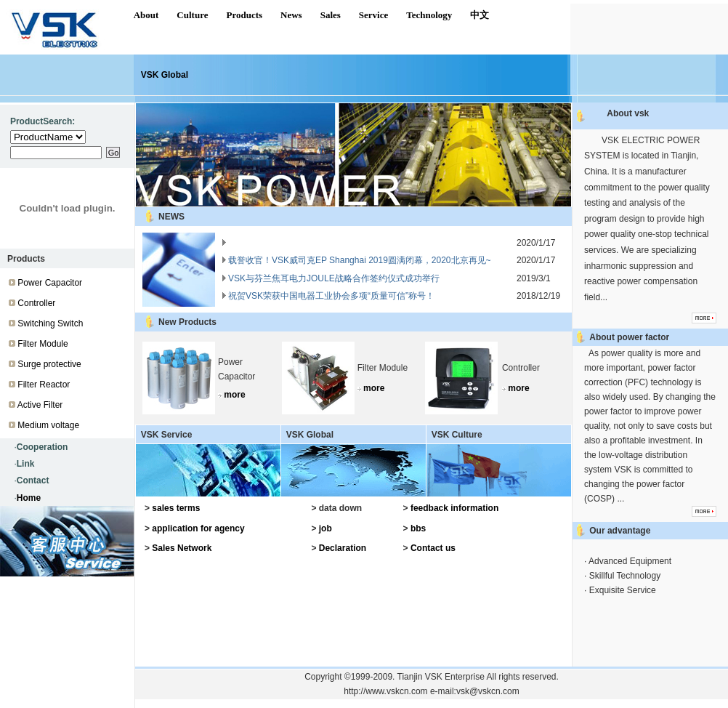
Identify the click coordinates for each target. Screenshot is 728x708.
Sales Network (182, 548)
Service (373, 15)
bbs (418, 528)
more (234, 395)
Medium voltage (48, 425)
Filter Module (43, 344)
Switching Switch (50, 323)
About (146, 15)
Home (29, 498)
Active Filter (40, 405)
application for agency (198, 528)
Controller (36, 303)
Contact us (433, 548)
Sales (331, 15)
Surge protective (49, 364)
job (325, 528)
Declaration (343, 548)
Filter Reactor (44, 385)
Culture (192, 15)
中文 (480, 15)
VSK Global (165, 75)
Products (244, 15)
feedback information (454, 508)
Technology (429, 15)
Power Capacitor (50, 283)
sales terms (176, 508)
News (291, 15)
